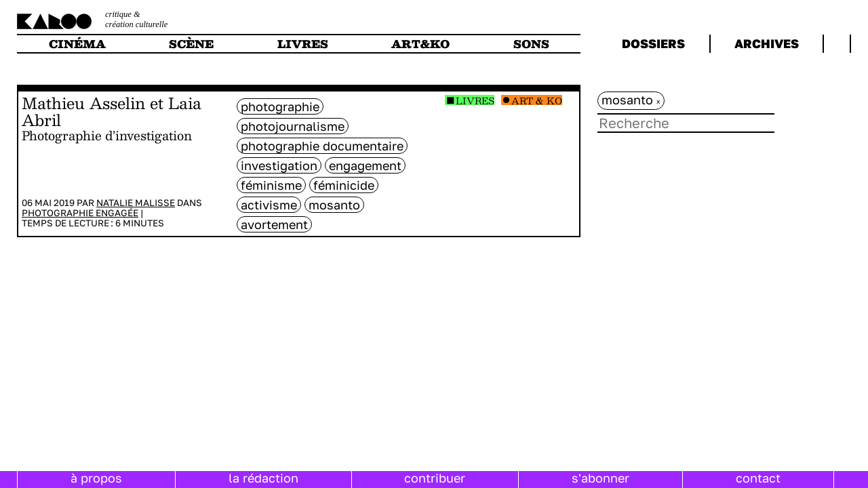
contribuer (435, 478)
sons (531, 44)
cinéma (77, 44)
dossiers (653, 43)
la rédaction (263, 478)
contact (758, 478)
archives (767, 43)
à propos (96, 478)
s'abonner (600, 478)
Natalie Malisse (136, 203)
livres (303, 44)
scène (191, 44)
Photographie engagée (80, 213)
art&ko (420, 44)
